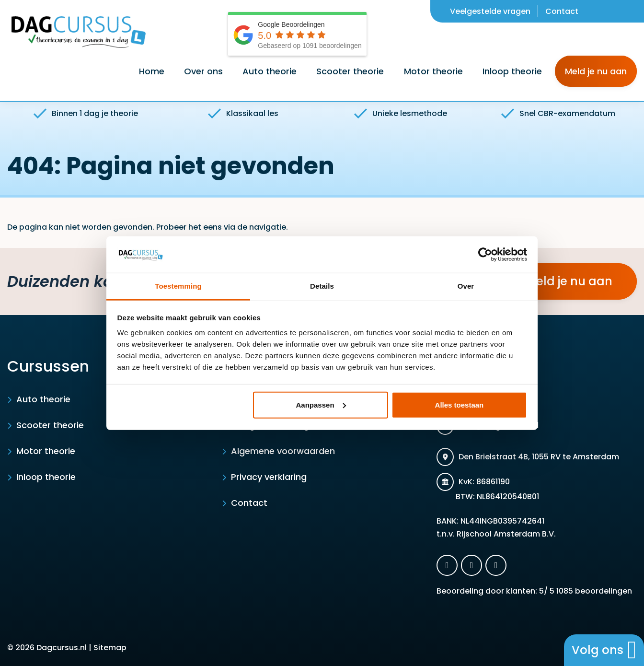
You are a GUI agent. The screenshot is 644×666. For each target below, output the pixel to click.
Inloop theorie (46, 477)
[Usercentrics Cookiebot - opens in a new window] (485, 255)
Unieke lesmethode (401, 113)
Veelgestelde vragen (490, 11)
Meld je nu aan (596, 71)
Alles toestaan (460, 405)
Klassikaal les (243, 113)
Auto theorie (43, 399)
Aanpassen (321, 405)
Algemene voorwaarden (283, 451)
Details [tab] (322, 286)
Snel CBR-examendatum (558, 113)
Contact (562, 11)
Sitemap (110, 648)
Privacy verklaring (269, 477)
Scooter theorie (50, 425)
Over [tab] (466, 286)
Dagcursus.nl (62, 648)
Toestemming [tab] (178, 286)
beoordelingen (593, 591)
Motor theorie (46, 451)
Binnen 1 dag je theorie (86, 113)
